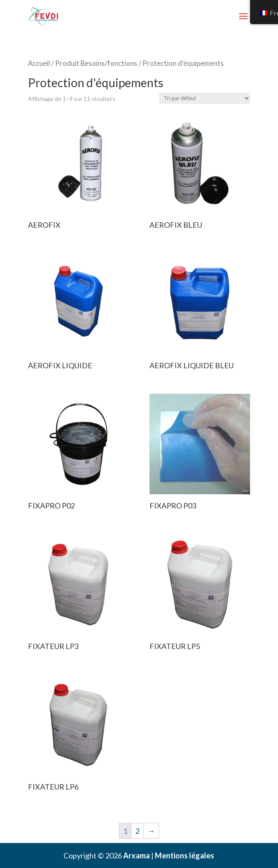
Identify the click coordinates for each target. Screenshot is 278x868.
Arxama (136, 855)
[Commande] (205, 98)
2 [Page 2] (137, 831)
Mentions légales (184, 855)
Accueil (39, 63)
